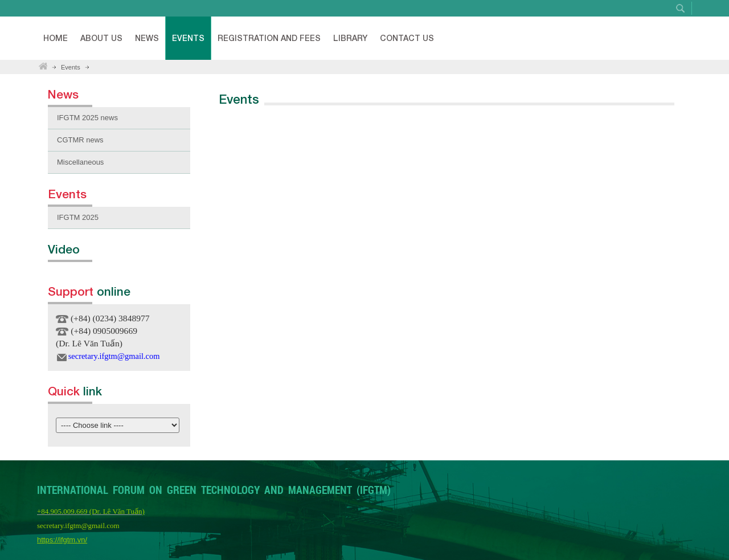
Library (350, 38)
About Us (101, 38)
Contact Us (407, 38)
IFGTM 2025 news (87, 118)
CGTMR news (80, 140)
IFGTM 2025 (78, 217)
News (147, 38)
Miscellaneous (80, 162)
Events (188, 38)
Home (56, 38)
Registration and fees (269, 38)
